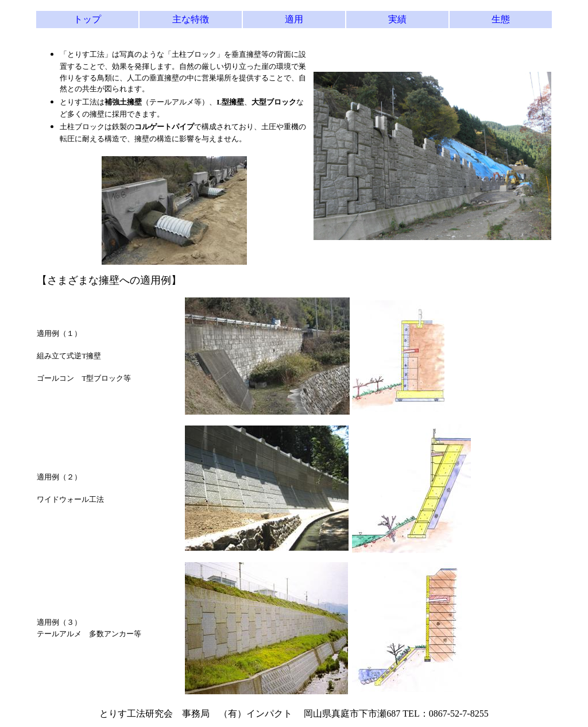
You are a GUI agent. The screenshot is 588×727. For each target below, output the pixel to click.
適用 (294, 19)
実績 (397, 19)
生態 (501, 19)
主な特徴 (191, 19)
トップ (87, 19)
